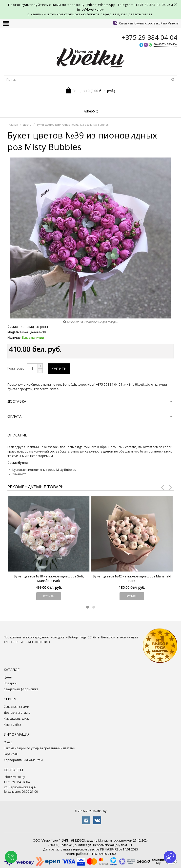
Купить (59, 369)
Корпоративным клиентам (23, 760)
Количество (16, 368)
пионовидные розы (33, 327)
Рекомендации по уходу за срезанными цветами (40, 748)
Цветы (8, 677)
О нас (8, 742)
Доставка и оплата (17, 713)
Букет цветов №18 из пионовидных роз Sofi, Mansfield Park (49, 578)
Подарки (10, 683)
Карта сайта (12, 724)
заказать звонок (165, 44)
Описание (17, 435)
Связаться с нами (16, 707)
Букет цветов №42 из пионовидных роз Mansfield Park (132, 578)
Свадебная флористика (21, 689)
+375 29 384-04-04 (151, 5)
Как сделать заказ (17, 719)
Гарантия (11, 754)
